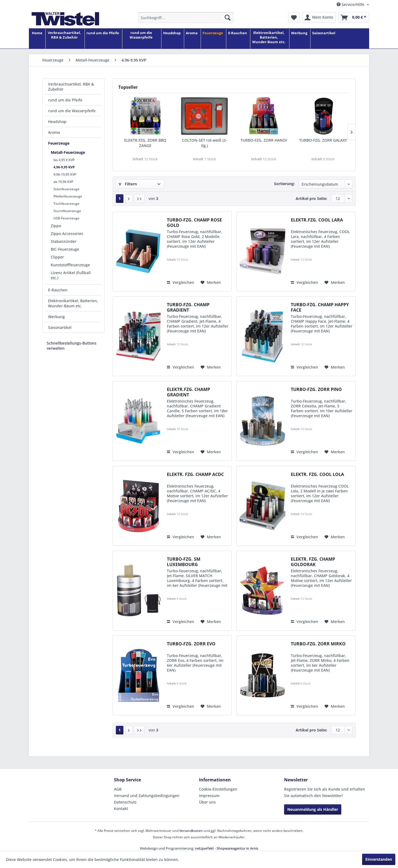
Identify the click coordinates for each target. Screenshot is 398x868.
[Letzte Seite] (139, 199)
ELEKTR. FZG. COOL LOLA (317, 474)
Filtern (128, 184)
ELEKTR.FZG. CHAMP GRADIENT (188, 392)
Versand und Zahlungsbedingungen (147, 796)
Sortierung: (284, 184)
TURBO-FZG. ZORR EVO (191, 644)
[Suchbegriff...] (186, 18)
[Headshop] (172, 39)
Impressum (209, 796)
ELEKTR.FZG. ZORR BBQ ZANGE (145, 143)
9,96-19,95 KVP (65, 174)
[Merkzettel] (294, 18)
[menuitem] (186, 18)
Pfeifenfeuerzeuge (68, 196)
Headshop (57, 122)
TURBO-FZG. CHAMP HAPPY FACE (320, 307)
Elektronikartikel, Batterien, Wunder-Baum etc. (73, 303)
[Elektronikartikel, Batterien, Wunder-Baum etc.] (269, 39)
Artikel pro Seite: (311, 198)
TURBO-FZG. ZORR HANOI (264, 140)
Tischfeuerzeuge (66, 204)
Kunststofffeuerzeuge (70, 265)
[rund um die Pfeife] (103, 39)
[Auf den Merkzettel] (211, 282)
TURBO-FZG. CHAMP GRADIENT (188, 307)
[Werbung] (299, 39)
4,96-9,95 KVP (64, 167)
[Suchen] (228, 18)
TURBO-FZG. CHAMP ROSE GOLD (194, 223)
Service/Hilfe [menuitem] (351, 4)
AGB (118, 789)
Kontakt (121, 809)
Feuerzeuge (59, 143)
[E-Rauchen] (237, 39)
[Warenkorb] (354, 18)
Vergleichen (181, 282)
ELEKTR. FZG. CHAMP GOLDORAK (313, 562)
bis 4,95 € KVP (64, 160)
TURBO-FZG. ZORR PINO (316, 389)
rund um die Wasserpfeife (72, 111)
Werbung (56, 317)
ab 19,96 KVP (63, 182)
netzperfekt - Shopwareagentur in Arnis (227, 848)
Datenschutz (125, 802)
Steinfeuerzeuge (66, 189)
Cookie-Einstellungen (218, 789)
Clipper (57, 257)
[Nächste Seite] (129, 199)
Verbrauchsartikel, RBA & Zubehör (71, 87)
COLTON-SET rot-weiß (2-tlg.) (205, 143)
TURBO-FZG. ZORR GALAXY (323, 140)
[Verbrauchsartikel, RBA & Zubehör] (64, 39)
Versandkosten (191, 831)
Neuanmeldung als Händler (313, 809)
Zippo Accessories (67, 234)
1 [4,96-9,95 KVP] (120, 198)
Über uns (207, 802)
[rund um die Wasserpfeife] (141, 39)
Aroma (54, 132)
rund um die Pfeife (65, 100)
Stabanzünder (64, 241)
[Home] (37, 39)
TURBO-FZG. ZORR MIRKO (318, 644)
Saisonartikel (60, 327)
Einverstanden (379, 859)
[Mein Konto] (319, 18)
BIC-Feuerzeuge (65, 249)
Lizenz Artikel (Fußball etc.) (71, 275)
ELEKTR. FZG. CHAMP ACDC (195, 474)
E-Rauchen (58, 290)
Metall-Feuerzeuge (68, 152)
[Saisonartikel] (324, 39)
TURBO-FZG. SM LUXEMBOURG (184, 562)
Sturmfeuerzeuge (67, 211)
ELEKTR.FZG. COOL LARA (317, 220)
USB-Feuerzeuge (66, 218)
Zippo (56, 226)
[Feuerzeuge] (213, 39)
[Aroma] (192, 39)
